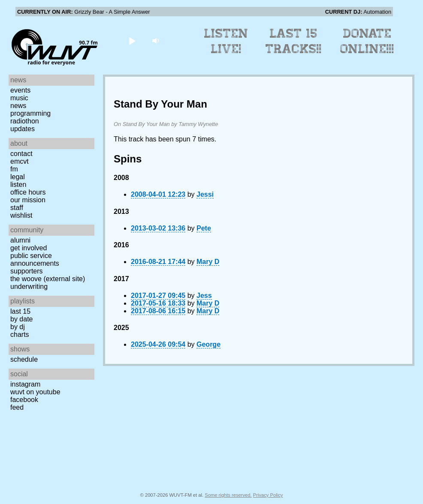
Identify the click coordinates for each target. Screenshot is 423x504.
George (208, 344)
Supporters (27, 271)
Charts (20, 334)
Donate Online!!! (367, 41)
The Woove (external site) (48, 279)
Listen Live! (226, 41)
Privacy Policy (268, 495)
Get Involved (29, 248)
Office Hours (28, 192)
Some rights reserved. (228, 495)
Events (20, 90)
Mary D (208, 262)
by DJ (18, 327)
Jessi (205, 194)
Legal (18, 177)
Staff (17, 208)
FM (14, 169)
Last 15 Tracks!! (294, 41)
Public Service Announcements (35, 259)
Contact (21, 154)
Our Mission (28, 200)
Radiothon (25, 121)
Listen (18, 184)
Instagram (25, 384)
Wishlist (21, 215)
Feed (17, 407)
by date (21, 319)
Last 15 (20, 311)
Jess (204, 295)
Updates (23, 129)
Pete (204, 228)
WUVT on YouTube (35, 392)
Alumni (20, 240)
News (18, 106)
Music (19, 98)
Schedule (24, 359)
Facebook (24, 400)
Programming (30, 113)
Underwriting (29, 286)
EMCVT (20, 161)
